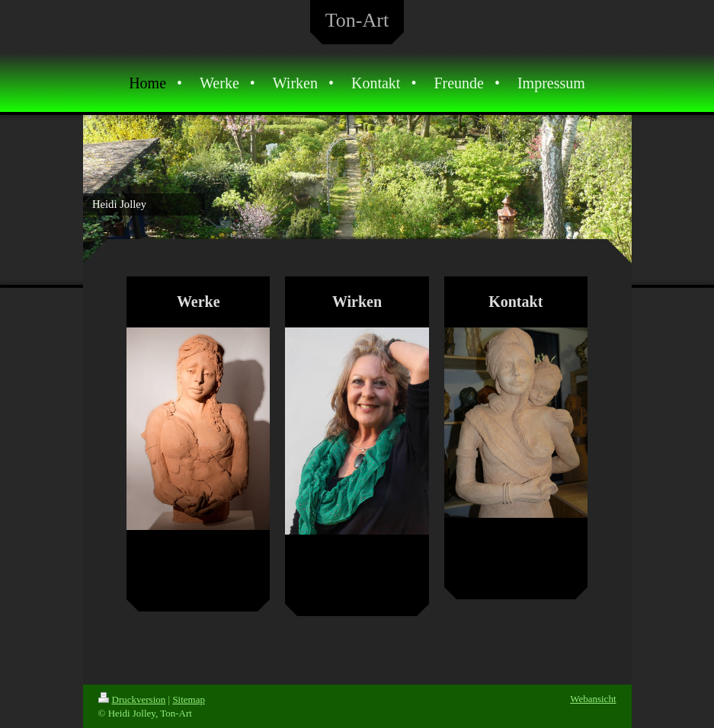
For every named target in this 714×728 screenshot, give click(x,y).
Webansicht (593, 699)
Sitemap (189, 699)
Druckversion (132, 699)
